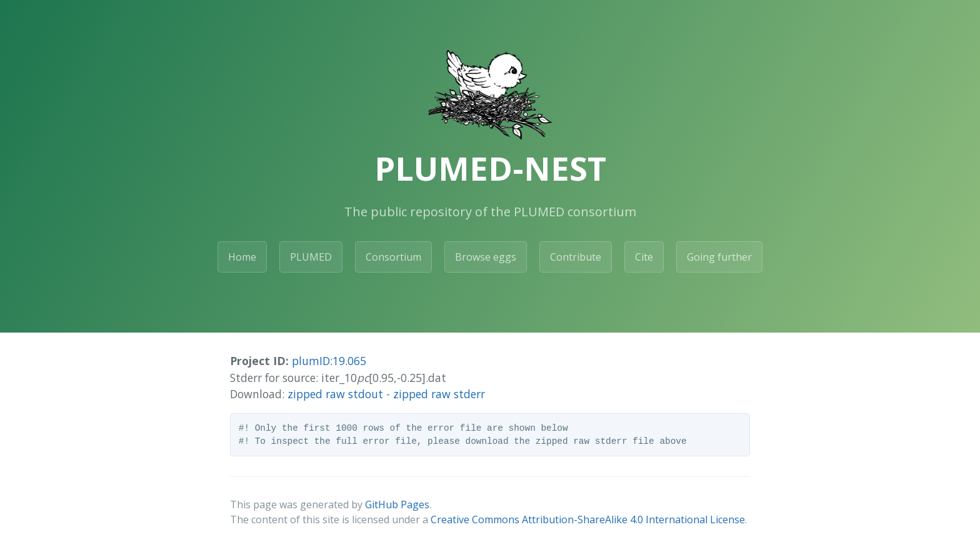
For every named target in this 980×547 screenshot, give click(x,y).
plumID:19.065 (329, 361)
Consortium (393, 257)
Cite (644, 257)
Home (242, 257)
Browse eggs (486, 257)
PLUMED (311, 257)
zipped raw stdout (335, 394)
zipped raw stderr (439, 394)
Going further (719, 257)
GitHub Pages (397, 504)
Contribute (576, 257)
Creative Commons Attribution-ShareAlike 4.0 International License (588, 519)
